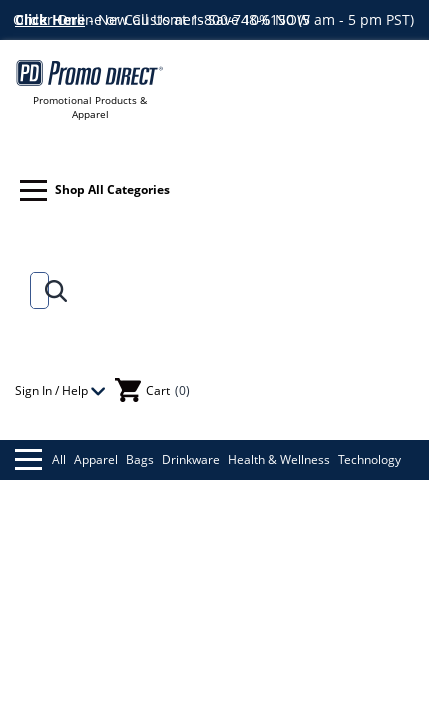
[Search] (35, 290)
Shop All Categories (95, 190)
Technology (369, 459)
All (40, 459)
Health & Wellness (279, 459)
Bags (140, 459)
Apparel (96, 459)
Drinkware (191, 459)
